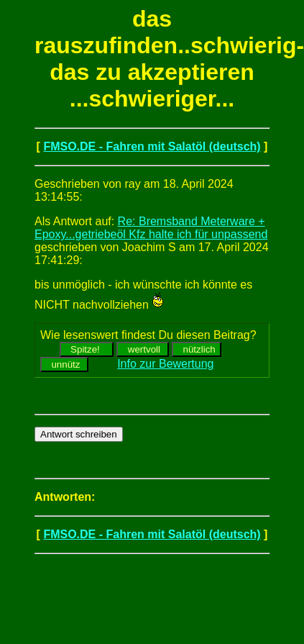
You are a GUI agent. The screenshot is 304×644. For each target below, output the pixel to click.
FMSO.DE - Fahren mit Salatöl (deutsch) (152, 146)
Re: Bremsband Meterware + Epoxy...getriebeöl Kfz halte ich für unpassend (151, 228)
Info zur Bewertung (165, 364)
